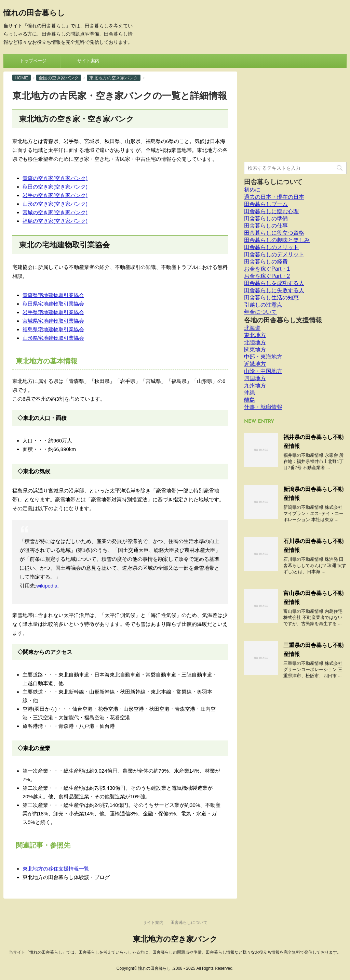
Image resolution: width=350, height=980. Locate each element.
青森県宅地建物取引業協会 (53, 295)
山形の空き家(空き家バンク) (55, 204)
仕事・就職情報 (263, 407)
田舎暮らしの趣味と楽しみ (277, 240)
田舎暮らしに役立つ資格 (274, 233)
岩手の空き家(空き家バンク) (55, 195)
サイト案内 (88, 61)
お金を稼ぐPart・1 (267, 269)
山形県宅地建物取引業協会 (53, 338)
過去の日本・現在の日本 (274, 197)
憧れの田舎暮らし (34, 14)
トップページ (33, 61)
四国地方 (255, 378)
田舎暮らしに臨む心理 (271, 211)
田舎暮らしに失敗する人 (274, 290)
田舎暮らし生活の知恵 (271, 298)
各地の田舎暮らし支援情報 (283, 320)
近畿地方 (255, 364)
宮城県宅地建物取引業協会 (53, 321)
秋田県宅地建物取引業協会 (53, 304)
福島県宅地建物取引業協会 (53, 329)
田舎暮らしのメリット (271, 247)
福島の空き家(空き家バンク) (55, 221)
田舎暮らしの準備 (266, 218)
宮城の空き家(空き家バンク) (55, 212)
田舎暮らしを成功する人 (274, 283)
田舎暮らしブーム (266, 204)
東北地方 (255, 335)
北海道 (252, 328)
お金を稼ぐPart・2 (267, 276)
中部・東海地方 (263, 357)
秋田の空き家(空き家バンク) (55, 187)
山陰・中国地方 (263, 371)
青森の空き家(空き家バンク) (55, 178)
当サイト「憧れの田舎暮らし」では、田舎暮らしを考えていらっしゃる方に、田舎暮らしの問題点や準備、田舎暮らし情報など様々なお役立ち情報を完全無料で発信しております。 (175, 952)
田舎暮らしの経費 (266, 262)
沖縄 (250, 393)
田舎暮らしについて (273, 182)
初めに (252, 190)
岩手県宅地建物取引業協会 (53, 312)
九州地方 (255, 385)
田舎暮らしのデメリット (274, 254)
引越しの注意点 (263, 305)
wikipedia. (48, 586)
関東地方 (255, 350)
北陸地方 (255, 342)
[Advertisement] (295, 114)
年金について (260, 312)
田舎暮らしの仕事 (266, 226)
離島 (250, 400)
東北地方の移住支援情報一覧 (56, 869)
